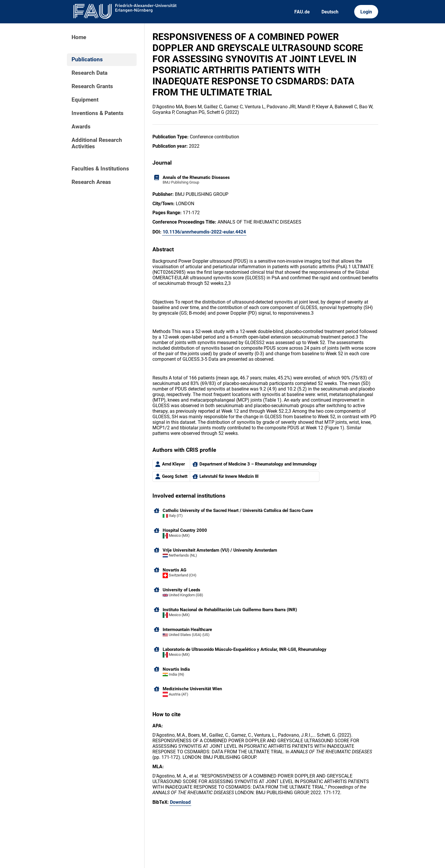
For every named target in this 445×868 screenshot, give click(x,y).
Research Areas (91, 182)
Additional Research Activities (97, 143)
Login (366, 12)
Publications (87, 60)
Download (180, 802)
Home (79, 37)
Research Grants (92, 86)
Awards (81, 127)
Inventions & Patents (98, 113)
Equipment (85, 100)
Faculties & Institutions (100, 169)
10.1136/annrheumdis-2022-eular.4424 (204, 232)
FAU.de (302, 12)
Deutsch (330, 12)
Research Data (89, 73)
